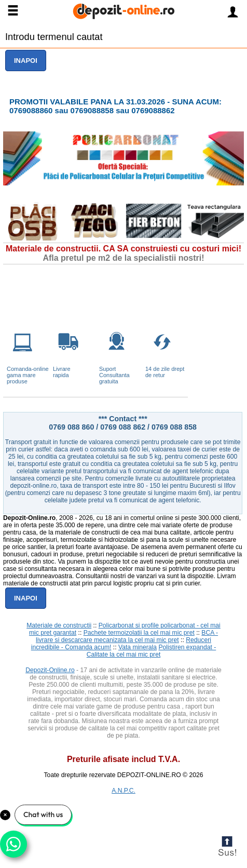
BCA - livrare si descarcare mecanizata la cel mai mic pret (127, 636)
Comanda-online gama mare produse (28, 375)
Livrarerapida (62, 372)
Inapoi (26, 61)
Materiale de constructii (59, 625)
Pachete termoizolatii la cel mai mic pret (139, 633)
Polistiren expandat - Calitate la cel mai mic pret (152, 651)
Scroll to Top (227, 848)
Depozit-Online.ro (50, 670)
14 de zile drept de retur (165, 372)
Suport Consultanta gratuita (114, 375)
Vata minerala (138, 647)
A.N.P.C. (124, 791)
